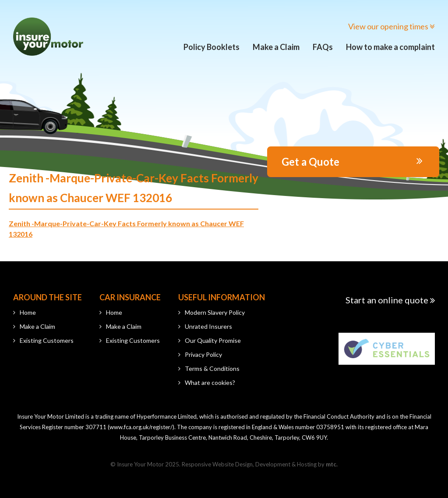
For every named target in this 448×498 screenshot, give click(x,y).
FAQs (323, 47)
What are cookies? (210, 382)
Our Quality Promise (213, 340)
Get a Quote (352, 162)
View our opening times (392, 26)
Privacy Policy (203, 354)
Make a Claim (276, 47)
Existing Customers (47, 340)
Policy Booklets (212, 47)
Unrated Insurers (208, 326)
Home (28, 312)
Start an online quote (390, 300)
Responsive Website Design (217, 464)
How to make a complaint (390, 47)
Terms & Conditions (212, 368)
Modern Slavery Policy (215, 312)
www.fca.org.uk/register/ (141, 427)
